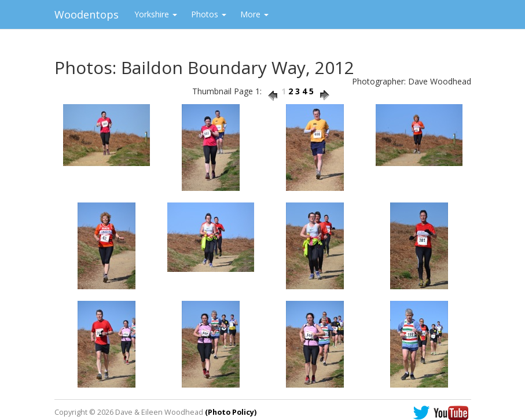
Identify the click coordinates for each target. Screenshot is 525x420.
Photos (209, 14)
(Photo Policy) (231, 412)
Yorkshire (156, 14)
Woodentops (87, 14)
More (254, 14)
